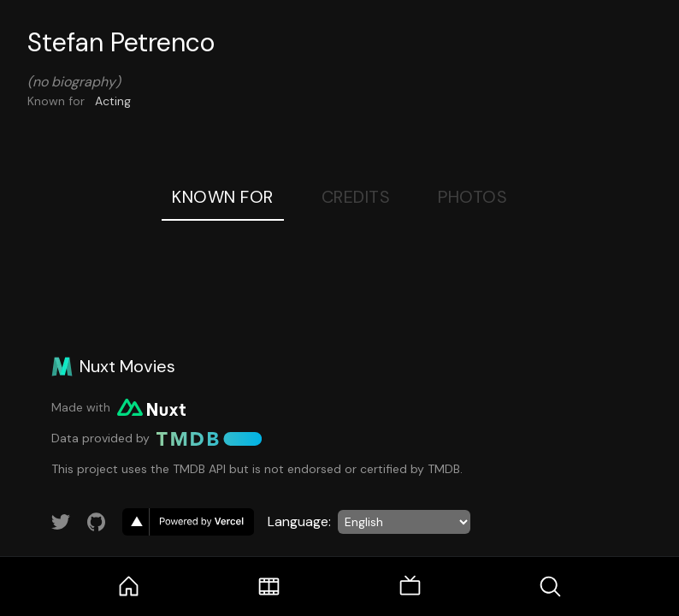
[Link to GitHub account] (97, 522)
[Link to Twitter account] (61, 522)
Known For (223, 197)
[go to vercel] (188, 522)
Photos (472, 197)
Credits (356, 197)
